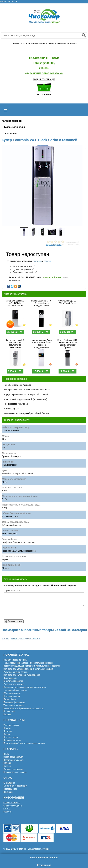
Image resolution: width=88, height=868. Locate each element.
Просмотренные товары (15, 772)
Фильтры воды (10, 678)
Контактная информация (15, 786)
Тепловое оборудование (15, 690)
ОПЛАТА (15, 43)
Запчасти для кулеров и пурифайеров (22, 675)
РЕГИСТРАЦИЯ (48, 79)
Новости (7, 812)
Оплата (7, 728)
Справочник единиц (13, 806)
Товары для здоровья (14, 705)
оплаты (47, 261)
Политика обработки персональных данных (24, 743)
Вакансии (8, 792)
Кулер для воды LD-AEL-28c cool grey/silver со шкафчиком (15, 344)
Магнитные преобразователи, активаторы (24, 708)
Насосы (7, 714)
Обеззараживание (12, 693)
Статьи (7, 809)
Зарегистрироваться (13, 757)
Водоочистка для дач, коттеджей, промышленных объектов (32, 666)
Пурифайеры (10, 699)
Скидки (7, 734)
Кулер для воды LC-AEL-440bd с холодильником (15, 303)
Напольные (10, 133)
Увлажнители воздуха (14, 684)
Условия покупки (11, 725)
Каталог (6, 639)
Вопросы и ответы (12, 740)
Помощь (7, 763)
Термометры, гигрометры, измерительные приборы (28, 663)
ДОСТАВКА (25, 43)
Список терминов (12, 803)
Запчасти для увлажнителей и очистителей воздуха (28, 669)
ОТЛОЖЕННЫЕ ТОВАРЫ (43, 43)
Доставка (8, 731)
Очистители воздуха (13, 681)
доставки (37, 261)
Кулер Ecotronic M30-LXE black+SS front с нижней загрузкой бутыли (67, 344)
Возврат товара (11, 737)
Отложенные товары (13, 769)
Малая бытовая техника (15, 660)
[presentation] (30, 613)
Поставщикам (10, 789)
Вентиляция (9, 711)
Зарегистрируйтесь (54, 245)
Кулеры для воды (14, 127)
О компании (9, 783)
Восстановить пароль (14, 760)
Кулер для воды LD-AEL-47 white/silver (67, 302)
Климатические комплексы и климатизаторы (25, 687)
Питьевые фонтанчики (14, 702)
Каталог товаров (12, 121)
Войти (6, 754)
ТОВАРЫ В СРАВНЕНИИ (66, 43)
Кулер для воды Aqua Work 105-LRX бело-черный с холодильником (41, 344)
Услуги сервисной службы (16, 672)
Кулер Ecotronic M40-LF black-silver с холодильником (41, 303)
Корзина (7, 766)
